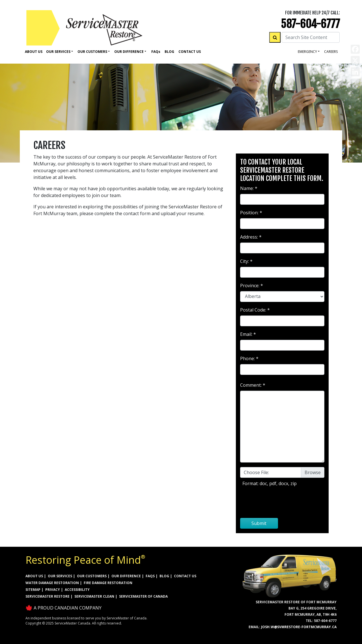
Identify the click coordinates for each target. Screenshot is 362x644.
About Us (34, 52)
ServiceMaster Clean (94, 596)
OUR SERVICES (60, 576)
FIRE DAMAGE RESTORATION (108, 583)
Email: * (248, 334)
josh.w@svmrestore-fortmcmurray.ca (299, 627)
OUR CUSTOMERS (92, 576)
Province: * (252, 286)
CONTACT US (185, 576)
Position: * (251, 213)
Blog (169, 52)
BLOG (164, 576)
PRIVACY (53, 590)
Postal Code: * (255, 310)
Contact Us (190, 52)
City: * (246, 261)
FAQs (150, 576)
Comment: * (253, 385)
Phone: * (249, 358)
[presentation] (282, 502)
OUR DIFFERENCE (126, 576)
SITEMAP (33, 590)
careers (331, 52)
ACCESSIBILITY (77, 590)
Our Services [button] (58, 52)
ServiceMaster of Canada (143, 596)
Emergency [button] (307, 52)
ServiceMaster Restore (48, 596)
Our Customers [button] (92, 52)
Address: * (251, 237)
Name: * (249, 188)
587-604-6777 (310, 24)
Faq (156, 52)
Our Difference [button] (129, 52)
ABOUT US (34, 576)
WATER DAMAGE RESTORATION (52, 583)
